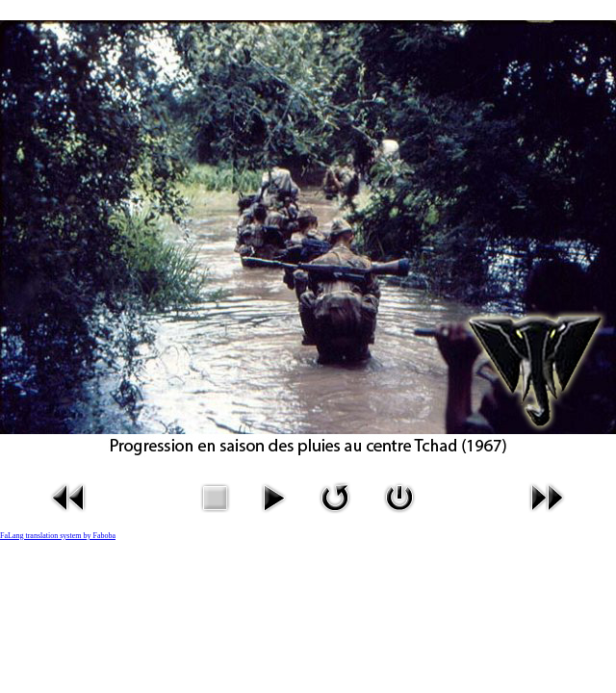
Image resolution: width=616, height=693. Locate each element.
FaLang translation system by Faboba (58, 536)
